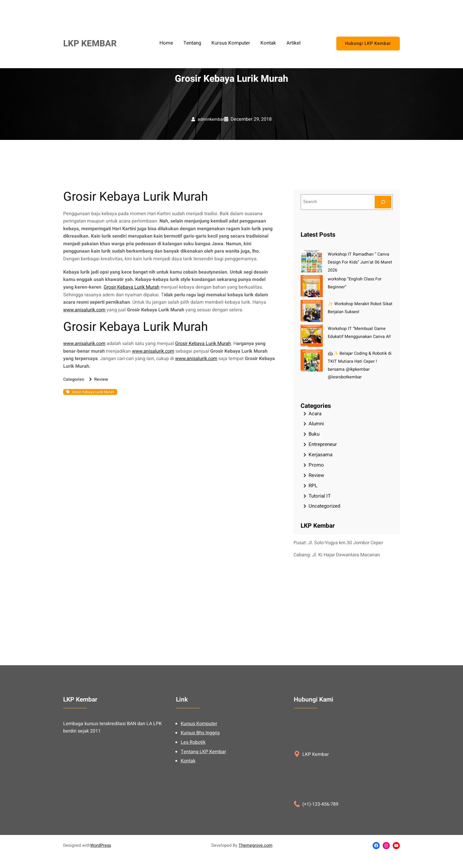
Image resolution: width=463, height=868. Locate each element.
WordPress (101, 845)
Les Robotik (193, 789)
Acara (315, 414)
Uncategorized (324, 506)
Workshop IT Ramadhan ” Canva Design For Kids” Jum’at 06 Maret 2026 (360, 262)
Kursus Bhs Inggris (200, 779)
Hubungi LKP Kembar (368, 44)
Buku (314, 434)
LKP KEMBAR (90, 44)
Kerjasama (321, 455)
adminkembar (211, 119)
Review (101, 379)
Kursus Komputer (199, 770)
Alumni (316, 424)
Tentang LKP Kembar (203, 798)
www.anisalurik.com (84, 310)
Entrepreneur (323, 444)
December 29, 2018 (251, 119)
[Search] (383, 202)
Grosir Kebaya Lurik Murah (132, 287)
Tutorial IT (320, 496)
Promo (316, 465)
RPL (313, 486)
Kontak (188, 807)
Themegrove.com (256, 845)
